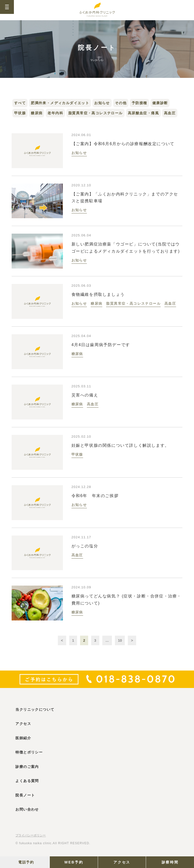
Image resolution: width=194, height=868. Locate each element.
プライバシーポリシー (31, 835)
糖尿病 (37, 113)
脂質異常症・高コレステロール (95, 113)
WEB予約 (74, 862)
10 (120, 640)
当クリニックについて (35, 709)
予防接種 (139, 103)
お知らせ (102, 103)
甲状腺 (20, 113)
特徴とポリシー (29, 752)
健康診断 (160, 103)
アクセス (122, 862)
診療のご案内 (27, 767)
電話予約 (26, 862)
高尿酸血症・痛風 (143, 113)
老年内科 (55, 113)
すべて (20, 103)
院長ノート (25, 795)
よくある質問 (27, 781)
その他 (121, 103)
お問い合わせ (27, 809)
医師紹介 (23, 738)
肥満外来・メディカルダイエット (60, 103)
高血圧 (170, 113)
